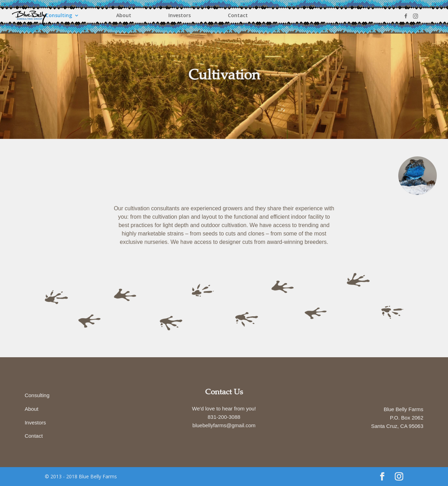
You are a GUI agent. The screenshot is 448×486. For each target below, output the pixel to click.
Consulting (59, 16)
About (124, 16)
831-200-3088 (224, 417)
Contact (238, 16)
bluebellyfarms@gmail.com (224, 425)
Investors (180, 16)
